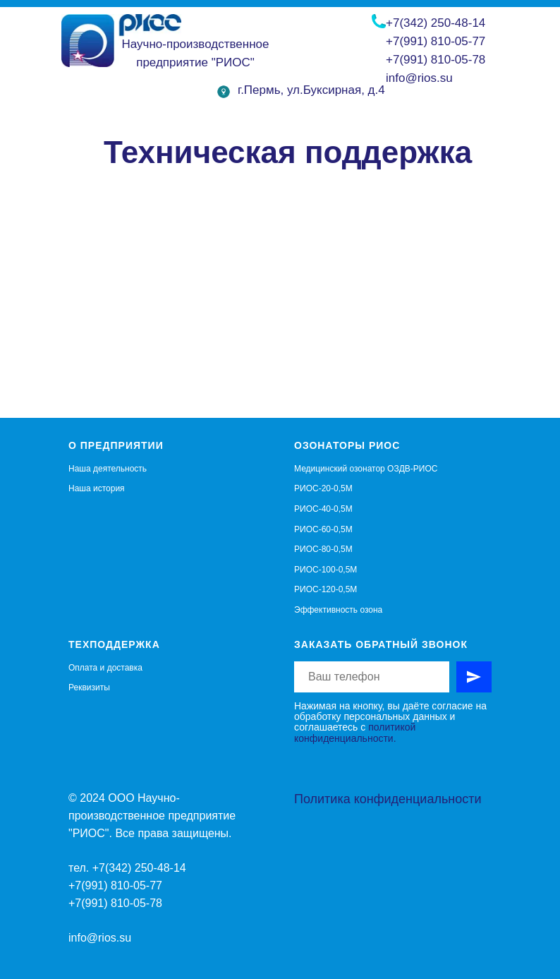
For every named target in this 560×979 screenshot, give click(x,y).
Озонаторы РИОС (347, 445)
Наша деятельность (108, 469)
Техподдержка (114, 644)
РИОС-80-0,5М (323, 549)
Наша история (97, 488)
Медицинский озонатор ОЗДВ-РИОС (366, 469)
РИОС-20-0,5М (323, 488)
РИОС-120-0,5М (325, 589)
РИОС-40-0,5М (323, 509)
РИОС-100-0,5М (325, 570)
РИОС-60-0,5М (323, 529)
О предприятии (116, 445)
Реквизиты (89, 687)
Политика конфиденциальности (388, 799)
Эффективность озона (338, 610)
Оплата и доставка (105, 668)
